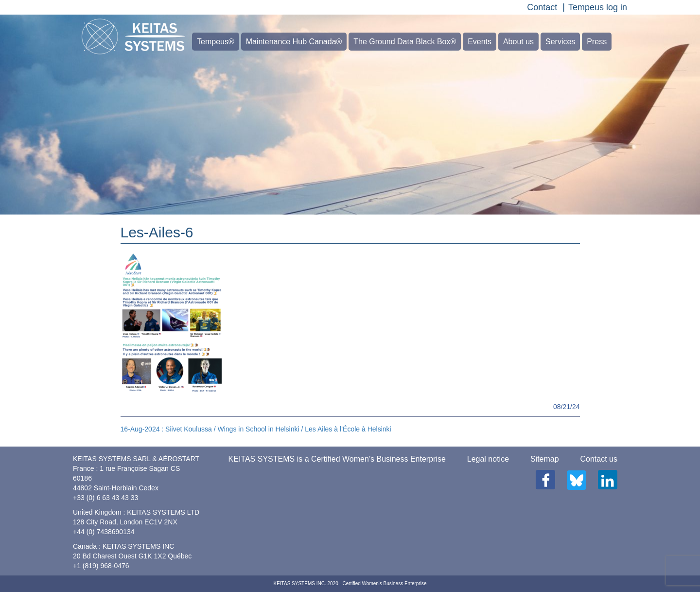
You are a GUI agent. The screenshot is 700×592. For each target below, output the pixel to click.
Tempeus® (216, 42)
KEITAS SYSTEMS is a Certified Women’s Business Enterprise (337, 459)
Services (560, 42)
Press (597, 42)
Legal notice (488, 459)
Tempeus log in (598, 7)
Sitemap (545, 459)
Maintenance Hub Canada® (294, 42)
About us (518, 42)
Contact (542, 7)
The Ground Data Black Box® (405, 42)
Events (480, 42)
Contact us (599, 459)
